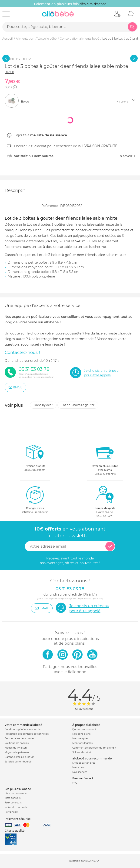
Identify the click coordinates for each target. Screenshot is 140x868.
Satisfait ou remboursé (18, 762)
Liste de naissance (16, 793)
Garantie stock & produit (19, 757)
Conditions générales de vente (23, 729)
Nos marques (80, 738)
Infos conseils (13, 798)
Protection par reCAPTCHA (83, 861)
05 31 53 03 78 (105, 516)
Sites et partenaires (84, 763)
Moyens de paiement (17, 752)
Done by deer (43, 405)
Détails (9, 72)
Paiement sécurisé (18, 819)
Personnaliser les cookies (19, 738)
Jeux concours (13, 803)
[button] (15, 87)
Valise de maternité (16, 807)
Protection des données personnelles (27, 734)
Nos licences (80, 772)
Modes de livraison (16, 748)
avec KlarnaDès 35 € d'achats (105, 459)
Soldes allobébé (82, 752)
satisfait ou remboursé (35, 500)
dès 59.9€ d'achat (35, 459)
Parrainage (11, 812)
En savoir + (127, 156)
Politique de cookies (17, 743)
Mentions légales (82, 743)
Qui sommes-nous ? (84, 729)
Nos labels (78, 767)
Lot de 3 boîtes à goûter (78, 405)
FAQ (75, 783)
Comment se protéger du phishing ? (94, 748)
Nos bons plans (81, 734)
